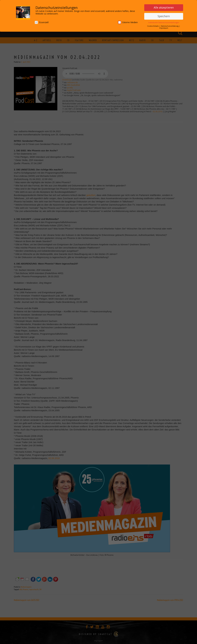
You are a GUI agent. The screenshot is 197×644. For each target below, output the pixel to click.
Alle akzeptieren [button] (164, 7)
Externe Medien (128, 22)
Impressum (164, 27)
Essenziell (42, 22)
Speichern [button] (164, 15)
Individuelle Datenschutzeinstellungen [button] (164, 22)
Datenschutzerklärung (170, 25)
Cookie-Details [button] (153, 25)
